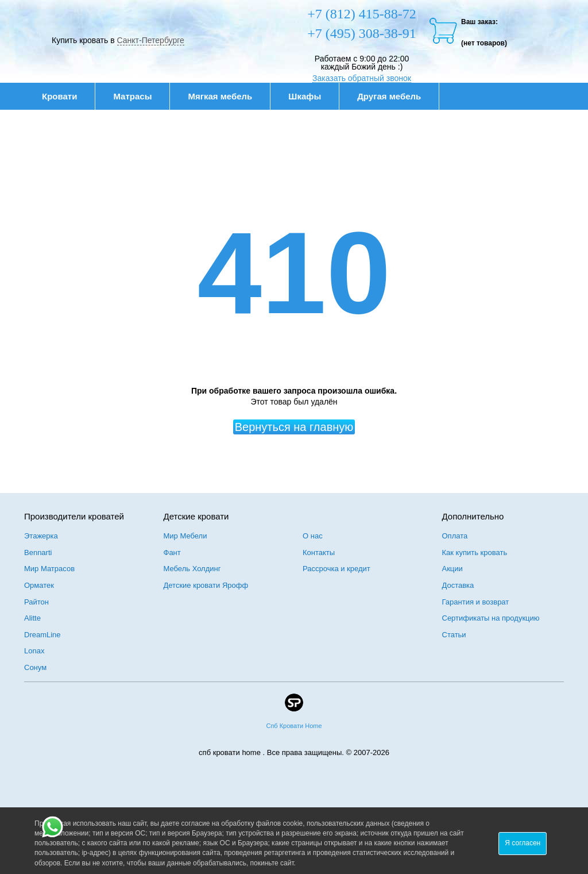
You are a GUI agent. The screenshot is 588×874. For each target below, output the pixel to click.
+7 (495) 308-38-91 (362, 33)
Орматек (39, 585)
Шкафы (305, 96)
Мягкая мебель (226, 96)
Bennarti (38, 552)
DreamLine (42, 635)
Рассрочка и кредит (336, 569)
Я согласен (523, 843)
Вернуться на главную (294, 427)
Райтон (36, 602)
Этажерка (41, 536)
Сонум (35, 667)
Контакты (319, 552)
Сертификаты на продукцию (491, 618)
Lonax (34, 651)
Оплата (455, 536)
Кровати (65, 96)
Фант (172, 552)
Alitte (32, 618)
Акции (452, 569)
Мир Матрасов (49, 569)
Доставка (458, 585)
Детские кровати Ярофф (206, 585)
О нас (313, 536)
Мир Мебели (185, 536)
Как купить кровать (475, 552)
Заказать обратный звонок (362, 78)
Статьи (454, 635)
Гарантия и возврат (476, 602)
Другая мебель (395, 96)
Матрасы (132, 96)
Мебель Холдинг (192, 569)
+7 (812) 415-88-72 (362, 14)
